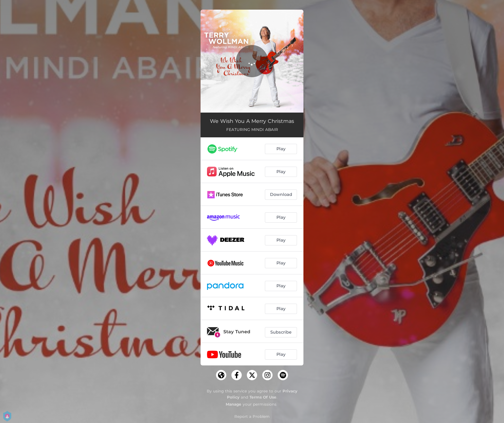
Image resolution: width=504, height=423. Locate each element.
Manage (234, 404)
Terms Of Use (263, 397)
